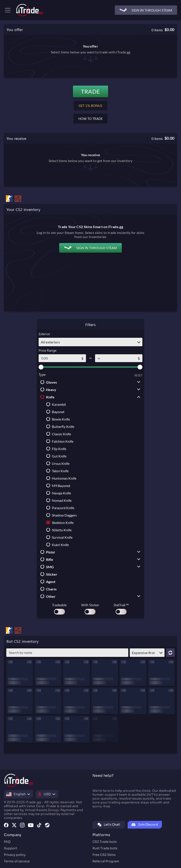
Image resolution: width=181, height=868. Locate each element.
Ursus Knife (57, 463)
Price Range (48, 350)
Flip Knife (55, 449)
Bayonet (54, 412)
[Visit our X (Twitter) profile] (14, 826)
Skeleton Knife (59, 522)
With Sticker (90, 605)
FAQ (7, 842)
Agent (47, 581)
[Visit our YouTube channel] (31, 826)
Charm (48, 589)
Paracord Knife (59, 508)
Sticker (48, 574)
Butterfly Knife (59, 426)
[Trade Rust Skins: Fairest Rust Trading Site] (18, 631)
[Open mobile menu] (6, 10)
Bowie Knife (57, 419)
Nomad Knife (58, 500)
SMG (46, 567)
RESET (138, 375)
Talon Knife (57, 471)
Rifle (46, 559)
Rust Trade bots (105, 848)
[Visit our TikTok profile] (39, 826)
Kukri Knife (57, 545)
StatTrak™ (121, 605)
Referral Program (106, 861)
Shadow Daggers (61, 515)
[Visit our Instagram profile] (22, 826)
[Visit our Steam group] (47, 826)
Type (42, 374)
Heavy (47, 389)
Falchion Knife (59, 441)
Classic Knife (58, 434)
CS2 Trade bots (105, 842)
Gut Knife (55, 456)
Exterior (44, 334)
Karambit (55, 404)
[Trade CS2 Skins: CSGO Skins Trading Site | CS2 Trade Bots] (29, 10)
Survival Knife (58, 537)
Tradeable (59, 605)
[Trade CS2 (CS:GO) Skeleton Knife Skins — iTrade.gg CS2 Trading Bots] (9, 631)
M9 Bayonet (57, 485)
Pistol (47, 552)
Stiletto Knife (58, 530)
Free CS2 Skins (104, 855)
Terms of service (17, 861)
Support (11, 848)
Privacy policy (15, 855)
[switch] (59, 612)
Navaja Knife (58, 493)
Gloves (48, 382)
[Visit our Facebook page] (6, 826)
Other (47, 596)
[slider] (41, 367)
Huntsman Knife (60, 478)
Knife (47, 397)
